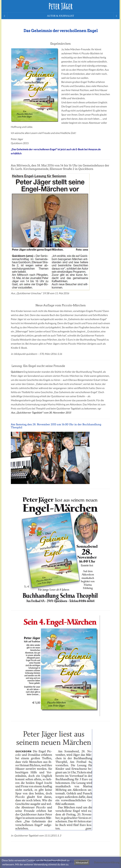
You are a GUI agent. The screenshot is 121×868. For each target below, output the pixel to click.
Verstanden (82, 862)
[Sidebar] (5, 16)
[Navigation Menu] (116, 16)
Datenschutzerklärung (107, 862)
